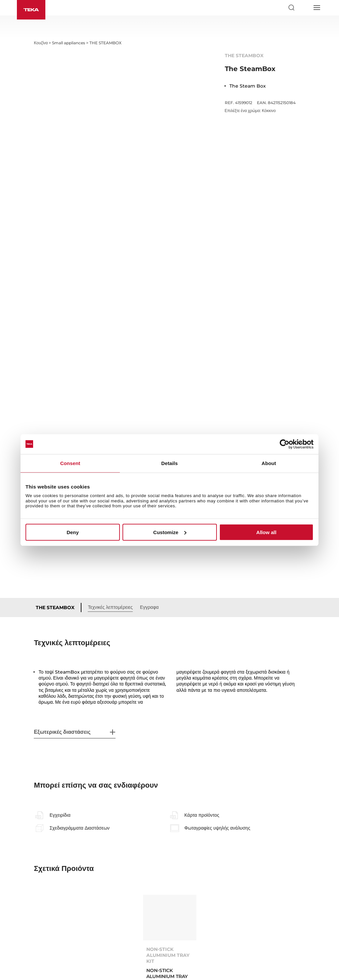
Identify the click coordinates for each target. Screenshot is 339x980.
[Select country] (304, 8)
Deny (73, 532)
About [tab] (269, 463)
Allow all (266, 532)
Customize (170, 532)
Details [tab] (169, 463)
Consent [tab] (70, 463)
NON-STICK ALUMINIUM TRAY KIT (168, 862)
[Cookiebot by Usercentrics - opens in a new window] (285, 444)
